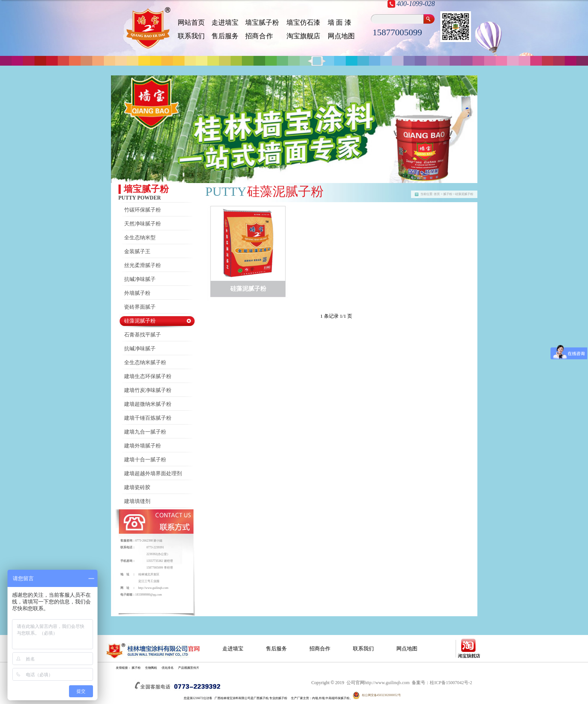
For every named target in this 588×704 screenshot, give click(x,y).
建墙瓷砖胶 (137, 487)
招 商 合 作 (259, 36)
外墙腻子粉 (137, 293)
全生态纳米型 (140, 238)
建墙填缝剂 (137, 501)
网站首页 (191, 23)
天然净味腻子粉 (142, 224)
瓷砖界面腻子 (140, 307)
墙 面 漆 (340, 23)
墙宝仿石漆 (303, 23)
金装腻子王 (137, 251)
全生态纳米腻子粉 (145, 363)
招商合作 (320, 649)
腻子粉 (136, 668)
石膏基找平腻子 (142, 335)
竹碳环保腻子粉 (142, 210)
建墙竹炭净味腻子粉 (148, 390)
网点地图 (341, 36)
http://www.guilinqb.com (153, 588)
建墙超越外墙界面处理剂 (153, 474)
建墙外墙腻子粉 (142, 446)
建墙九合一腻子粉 (145, 432)
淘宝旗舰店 (303, 36)
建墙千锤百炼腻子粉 (148, 418)
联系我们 (191, 36)
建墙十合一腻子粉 (145, 460)
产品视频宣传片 (189, 668)
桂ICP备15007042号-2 (451, 683)
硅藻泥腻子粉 (140, 321)
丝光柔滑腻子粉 (142, 265)
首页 (437, 194)
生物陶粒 (151, 668)
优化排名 (168, 668)
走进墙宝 (225, 23)
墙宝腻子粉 (262, 23)
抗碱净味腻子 (140, 279)
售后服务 (225, 36)
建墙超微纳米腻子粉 (148, 404)
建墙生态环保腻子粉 (148, 376)
